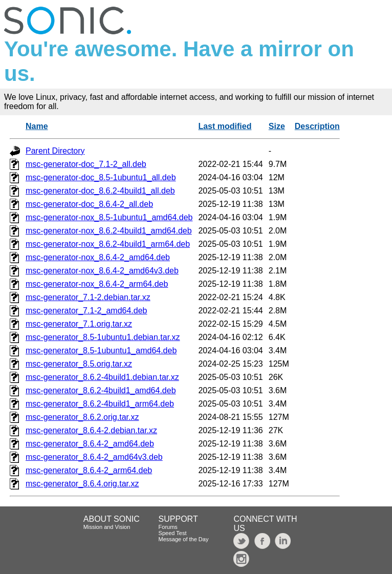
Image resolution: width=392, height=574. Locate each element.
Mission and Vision (107, 527)
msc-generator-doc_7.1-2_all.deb (86, 164)
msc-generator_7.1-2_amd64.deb (86, 311)
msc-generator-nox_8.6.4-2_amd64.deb (98, 257)
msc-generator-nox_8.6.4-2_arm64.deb (97, 284)
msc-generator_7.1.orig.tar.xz (79, 324)
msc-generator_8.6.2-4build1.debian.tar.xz (102, 377)
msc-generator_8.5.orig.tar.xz (79, 364)
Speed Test (173, 533)
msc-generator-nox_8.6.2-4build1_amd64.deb (109, 231)
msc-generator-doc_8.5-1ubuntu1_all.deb (101, 177)
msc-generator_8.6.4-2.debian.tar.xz (91, 430)
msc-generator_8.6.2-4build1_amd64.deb (101, 390)
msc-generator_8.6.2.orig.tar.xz (82, 417)
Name (37, 126)
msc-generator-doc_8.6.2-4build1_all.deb (100, 191)
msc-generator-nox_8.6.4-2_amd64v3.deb (102, 271)
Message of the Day (184, 539)
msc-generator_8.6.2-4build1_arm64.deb (100, 404)
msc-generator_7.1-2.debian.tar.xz (88, 297)
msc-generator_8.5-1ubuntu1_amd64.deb (101, 350)
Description (317, 126)
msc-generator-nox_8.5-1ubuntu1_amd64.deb (109, 217)
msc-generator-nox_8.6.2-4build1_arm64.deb (108, 244)
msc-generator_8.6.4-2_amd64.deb (90, 444)
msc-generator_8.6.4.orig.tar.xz (82, 484)
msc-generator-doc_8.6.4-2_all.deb (89, 204)
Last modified (225, 126)
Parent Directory (55, 151)
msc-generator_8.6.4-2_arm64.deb (89, 470)
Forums (168, 527)
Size (277, 126)
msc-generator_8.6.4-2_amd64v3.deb (94, 457)
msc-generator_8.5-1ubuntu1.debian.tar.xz (103, 337)
